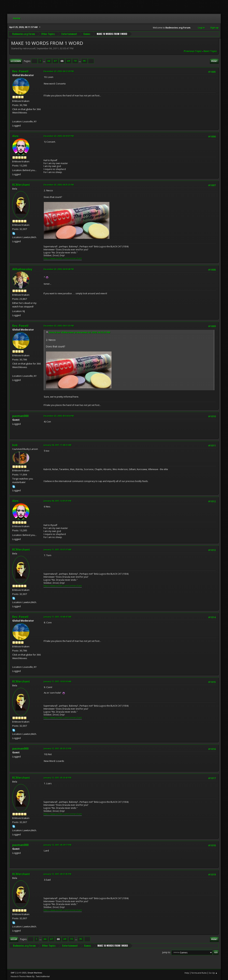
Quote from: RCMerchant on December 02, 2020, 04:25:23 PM (79, 332)
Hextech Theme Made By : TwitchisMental (30, 976)
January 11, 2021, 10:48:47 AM (57, 617)
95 (84, 61)
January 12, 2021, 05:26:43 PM (57, 778)
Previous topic (193, 51)
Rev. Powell (20, 71)
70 (75, 61)
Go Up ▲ (213, 973)
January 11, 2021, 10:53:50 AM (57, 681)
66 (49, 61)
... (44, 61)
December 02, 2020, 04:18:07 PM (59, 136)
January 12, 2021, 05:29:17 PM (57, 845)
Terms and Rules (199, 973)
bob (15, 445)
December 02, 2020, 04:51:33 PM (59, 326)
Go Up (14, 939)
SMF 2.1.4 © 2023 (19, 973)
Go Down (16, 61)
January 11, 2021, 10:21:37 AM (57, 549)
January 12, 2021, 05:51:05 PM (57, 874)
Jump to (166, 952)
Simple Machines (35, 973)
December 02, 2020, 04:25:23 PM (59, 185)
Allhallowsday (22, 269)
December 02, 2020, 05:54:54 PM (59, 416)
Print (214, 61)
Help (187, 973)
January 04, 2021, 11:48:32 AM (57, 445)
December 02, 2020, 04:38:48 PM (59, 269)
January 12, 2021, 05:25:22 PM (57, 748)
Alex (15, 136)
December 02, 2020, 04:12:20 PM (59, 71)
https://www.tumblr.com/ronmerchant (63, 258)
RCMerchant (21, 185)
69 (69, 61)
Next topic (210, 51)
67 (55, 61)
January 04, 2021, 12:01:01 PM (57, 501)
